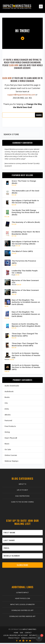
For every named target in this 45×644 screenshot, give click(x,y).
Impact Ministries (29, 630)
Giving (7, 432)
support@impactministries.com (21, 95)
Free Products (10, 426)
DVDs (7, 409)
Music (7, 444)
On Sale (8, 449)
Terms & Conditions (29, 639)
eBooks (8, 415)
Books (7, 397)
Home (16, 634)
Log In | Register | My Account (16, 636)
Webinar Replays (11, 461)
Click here (7, 78)
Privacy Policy (14, 639)
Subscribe (22, 566)
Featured (8, 420)
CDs (6, 403)
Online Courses (11, 455)
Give (21, 634)
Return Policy (35, 636)
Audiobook (9, 391)
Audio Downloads (12, 386)
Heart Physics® (11, 438)
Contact (28, 634)
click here (14, 65)
